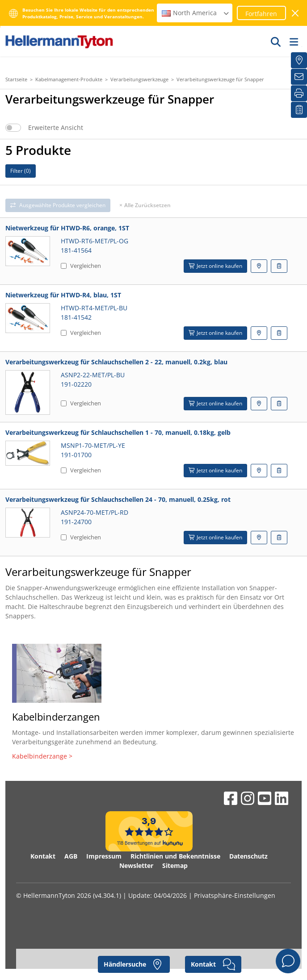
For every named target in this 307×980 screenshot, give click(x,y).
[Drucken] (299, 93)
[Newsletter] (299, 77)
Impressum (104, 856)
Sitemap (175, 865)
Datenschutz (248, 856)
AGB (71, 856)
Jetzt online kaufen (215, 266)
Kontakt (43, 856)
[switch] (13, 128)
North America (196, 13)
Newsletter (136, 865)
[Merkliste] (299, 110)
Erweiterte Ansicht (56, 128)
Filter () (21, 171)
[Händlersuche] (299, 60)
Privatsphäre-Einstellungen (235, 895)
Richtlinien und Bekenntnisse (175, 856)
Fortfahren (261, 14)
